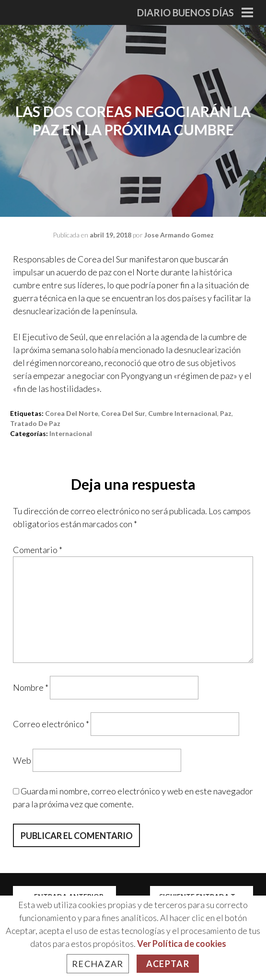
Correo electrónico (51, 724)
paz (226, 413)
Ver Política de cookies (182, 944)
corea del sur (123, 413)
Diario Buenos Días (185, 12)
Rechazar (98, 964)
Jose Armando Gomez (179, 235)
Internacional (71, 433)
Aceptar (168, 964)
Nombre (31, 687)
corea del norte (72, 413)
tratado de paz (35, 423)
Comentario (38, 550)
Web (22, 760)
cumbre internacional (183, 413)
